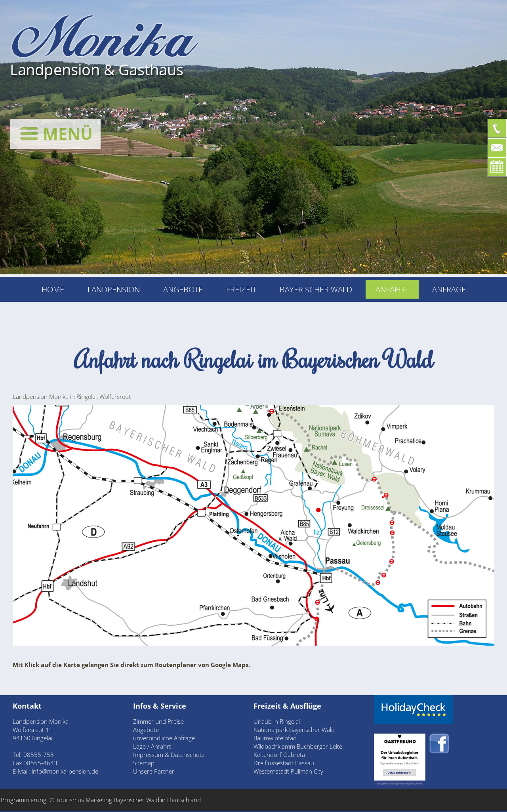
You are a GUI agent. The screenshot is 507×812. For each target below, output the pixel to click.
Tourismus (71, 800)
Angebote (183, 289)
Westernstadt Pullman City (288, 771)
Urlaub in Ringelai (277, 721)
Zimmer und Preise (158, 721)
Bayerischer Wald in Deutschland (157, 800)
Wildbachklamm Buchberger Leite (298, 746)
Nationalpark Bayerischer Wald (294, 730)
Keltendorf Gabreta (279, 755)
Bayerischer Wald (316, 289)
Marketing (99, 800)
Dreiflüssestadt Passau (284, 763)
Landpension (114, 289)
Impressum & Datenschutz (169, 755)
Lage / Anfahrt (152, 746)
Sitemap (144, 763)
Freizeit (241, 289)
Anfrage (449, 289)
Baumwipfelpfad (275, 738)
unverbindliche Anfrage (164, 738)
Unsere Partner (154, 771)
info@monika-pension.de (65, 771)
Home (53, 289)
